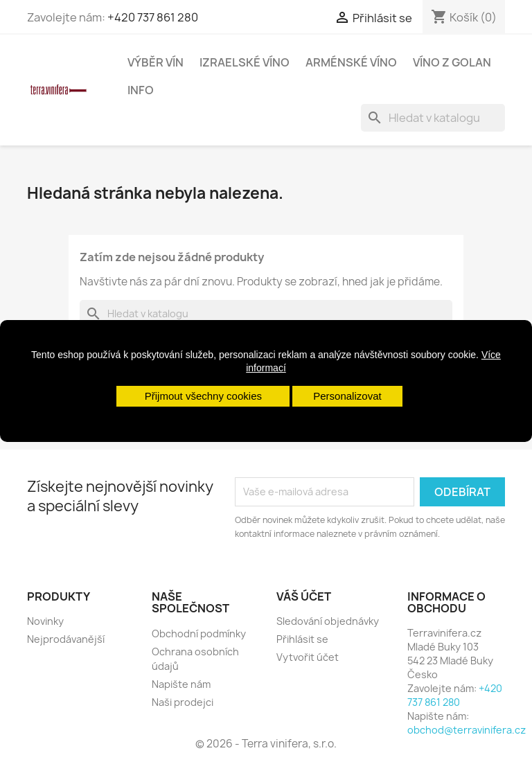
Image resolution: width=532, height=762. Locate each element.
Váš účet (304, 596)
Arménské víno (351, 62)
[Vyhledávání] (433, 118)
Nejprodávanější (66, 639)
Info (141, 90)
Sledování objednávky (328, 621)
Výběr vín (156, 62)
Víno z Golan (452, 62)
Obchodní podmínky (199, 633)
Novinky (45, 621)
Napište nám (181, 684)
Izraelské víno (245, 62)
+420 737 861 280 (153, 17)
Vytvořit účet (308, 657)
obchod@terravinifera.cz (467, 730)
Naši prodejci (183, 702)
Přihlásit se (302, 639)
